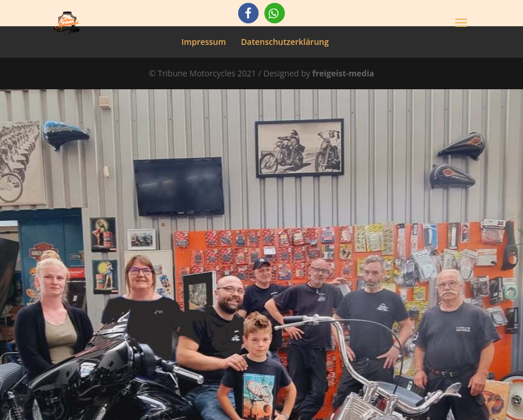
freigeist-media (343, 73)
